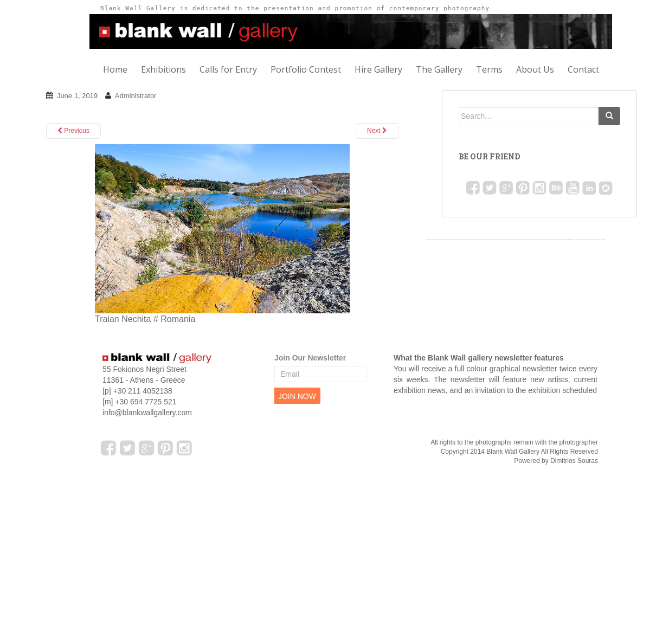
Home (115, 69)
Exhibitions (163, 69)
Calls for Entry (228, 69)
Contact (583, 69)
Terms (489, 69)
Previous (73, 131)
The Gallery (439, 69)
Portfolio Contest (306, 69)
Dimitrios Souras (574, 461)
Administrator (136, 96)
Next (377, 131)
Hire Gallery (378, 69)
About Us (535, 69)
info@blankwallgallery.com (147, 413)
